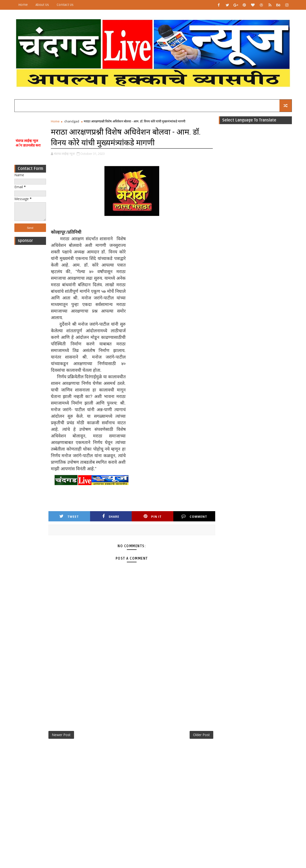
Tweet (69, 516)
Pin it (153, 516)
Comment (194, 516)
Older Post (201, 735)
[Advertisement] (30, 320)
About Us (42, 5)
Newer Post (61, 735)
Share (111, 516)
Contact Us (65, 5)
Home (23, 5)
